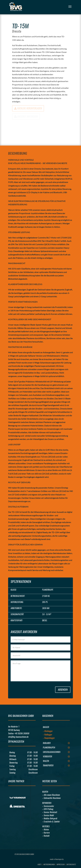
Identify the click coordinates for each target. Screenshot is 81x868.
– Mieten (46, 830)
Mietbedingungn (49, 864)
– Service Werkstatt (50, 812)
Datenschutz (71, 864)
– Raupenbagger (49, 738)
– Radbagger (47, 735)
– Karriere (46, 833)
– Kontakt (46, 836)
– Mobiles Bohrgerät (50, 818)
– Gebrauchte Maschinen (51, 798)
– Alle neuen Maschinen (51, 795)
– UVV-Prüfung (48, 809)
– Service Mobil (48, 815)
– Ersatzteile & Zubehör (51, 822)
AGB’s (39, 864)
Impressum (61, 864)
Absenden (63, 690)
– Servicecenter (48, 806)
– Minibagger (48, 731)
